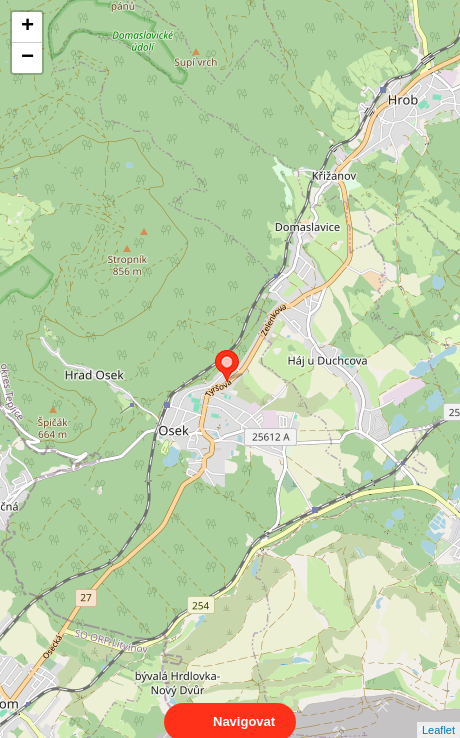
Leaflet (438, 712)
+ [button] (27, 27)
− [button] (27, 58)
